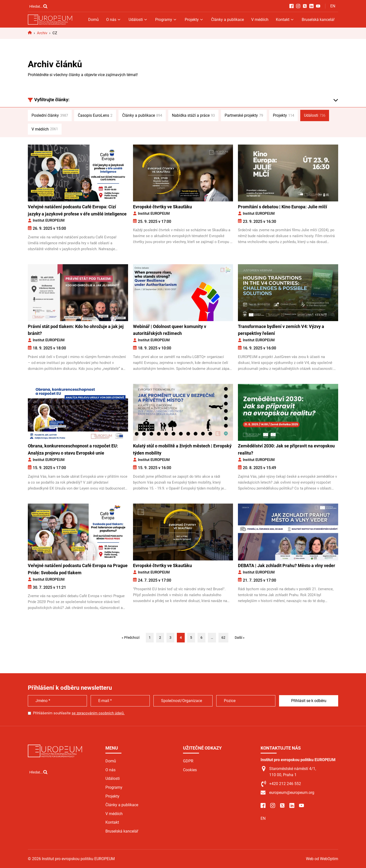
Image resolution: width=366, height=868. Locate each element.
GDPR (188, 761)
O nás (114, 20)
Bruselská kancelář (318, 20)
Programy (166, 20)
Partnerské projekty (244, 115)
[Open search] (38, 6)
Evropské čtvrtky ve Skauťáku (162, 207)
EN (333, 6)
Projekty (194, 20)
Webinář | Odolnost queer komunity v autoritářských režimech (170, 330)
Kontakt (285, 20)
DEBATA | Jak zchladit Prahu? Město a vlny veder (287, 565)
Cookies (190, 770)
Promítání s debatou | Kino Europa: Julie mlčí (283, 207)
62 (223, 638)
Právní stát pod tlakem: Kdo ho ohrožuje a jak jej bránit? (76, 330)
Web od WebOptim (322, 859)
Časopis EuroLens (95, 115)
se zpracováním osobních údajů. (98, 713)
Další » (240, 638)
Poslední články (50, 115)
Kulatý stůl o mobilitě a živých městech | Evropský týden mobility (182, 449)
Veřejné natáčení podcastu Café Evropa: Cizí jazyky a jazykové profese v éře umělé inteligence (77, 210)
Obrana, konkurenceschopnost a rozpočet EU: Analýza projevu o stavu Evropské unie (73, 449)
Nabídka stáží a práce (193, 115)
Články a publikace (227, 20)
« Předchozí (131, 638)
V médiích (260, 20)
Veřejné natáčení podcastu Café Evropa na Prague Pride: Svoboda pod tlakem (78, 569)
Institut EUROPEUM (49, 220)
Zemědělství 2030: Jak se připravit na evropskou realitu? (286, 449)
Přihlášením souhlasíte (79, 713)
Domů (93, 20)
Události (138, 20)
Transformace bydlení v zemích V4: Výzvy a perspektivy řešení (281, 330)
